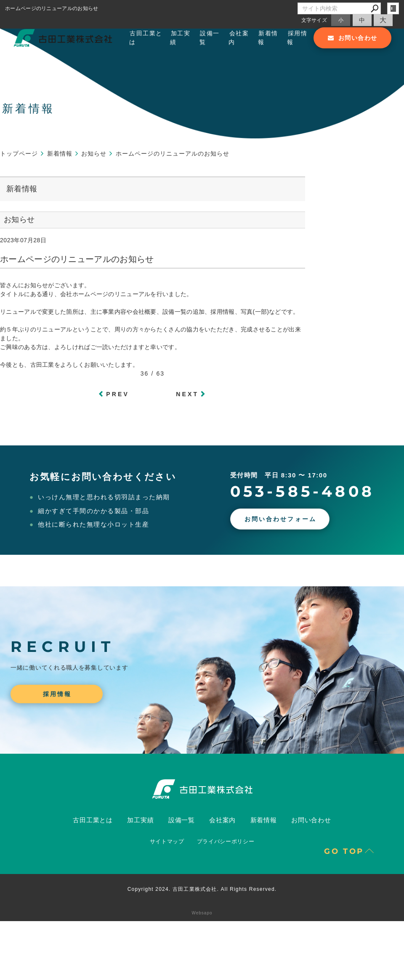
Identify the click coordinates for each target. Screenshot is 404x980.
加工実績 (180, 38)
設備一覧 (210, 38)
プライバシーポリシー (226, 841)
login (393, 8)
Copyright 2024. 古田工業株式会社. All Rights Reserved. (202, 889)
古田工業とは (146, 38)
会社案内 (239, 38)
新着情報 (268, 38)
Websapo (202, 913)
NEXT (187, 394)
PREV (118, 394)
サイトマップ (167, 841)
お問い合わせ (311, 820)
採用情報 (297, 38)
